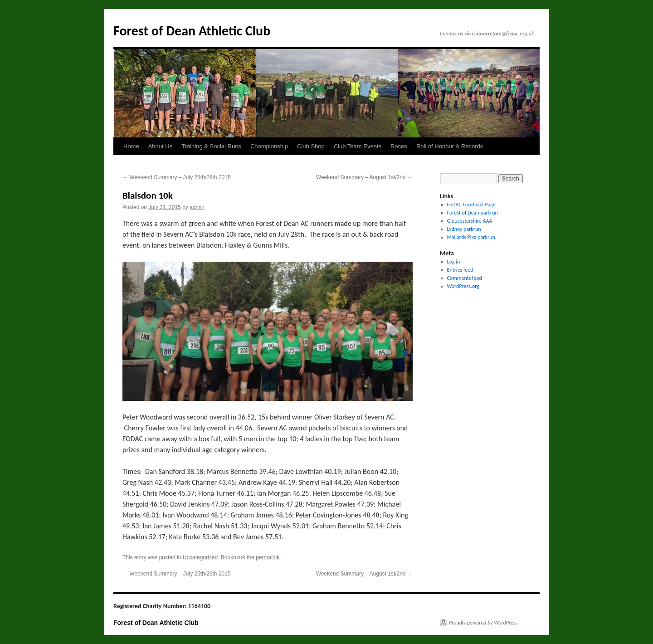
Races (399, 146)
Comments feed (465, 278)
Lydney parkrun (464, 229)
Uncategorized (200, 557)
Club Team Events (358, 146)
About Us (160, 146)
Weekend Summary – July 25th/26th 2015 (177, 177)
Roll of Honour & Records (450, 146)
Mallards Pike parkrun (471, 237)
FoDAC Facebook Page (471, 205)
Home (131, 146)
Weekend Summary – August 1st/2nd (364, 177)
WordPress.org (463, 286)
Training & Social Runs (211, 146)
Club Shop (311, 146)
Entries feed (460, 270)
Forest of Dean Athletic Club (192, 31)
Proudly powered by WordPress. (484, 623)
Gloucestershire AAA (470, 221)
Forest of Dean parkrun (473, 213)
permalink (268, 557)
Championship (269, 146)
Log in (454, 262)
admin (197, 207)
